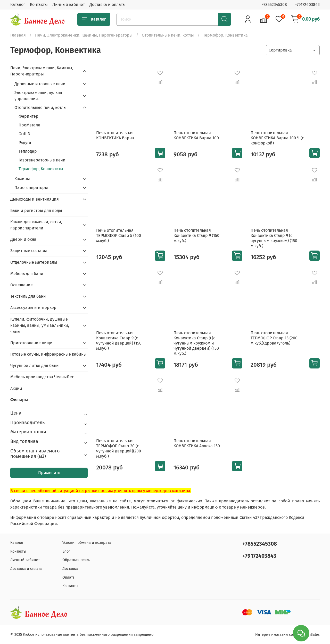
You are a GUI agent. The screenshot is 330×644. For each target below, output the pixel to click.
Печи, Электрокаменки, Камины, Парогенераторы (84, 35)
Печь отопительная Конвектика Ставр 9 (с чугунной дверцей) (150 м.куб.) (119, 341)
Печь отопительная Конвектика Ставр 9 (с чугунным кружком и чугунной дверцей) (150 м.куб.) (196, 343)
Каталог (18, 5)
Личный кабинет (69, 5)
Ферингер (28, 116)
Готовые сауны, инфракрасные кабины (48, 354)
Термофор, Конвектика (41, 169)
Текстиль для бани (28, 296)
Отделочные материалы (34, 262)
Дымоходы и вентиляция (35, 199)
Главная (18, 35)
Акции (16, 388)
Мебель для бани (27, 274)
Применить (49, 473)
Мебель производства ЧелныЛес (42, 377)
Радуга (25, 143)
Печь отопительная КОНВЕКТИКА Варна (115, 135)
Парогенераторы (31, 188)
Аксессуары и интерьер (33, 308)
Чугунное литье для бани (35, 366)
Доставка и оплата (107, 5)
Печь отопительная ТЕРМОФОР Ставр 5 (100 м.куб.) (119, 235)
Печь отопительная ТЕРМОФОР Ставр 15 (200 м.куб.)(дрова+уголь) (274, 338)
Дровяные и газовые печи (40, 84)
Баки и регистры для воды (36, 211)
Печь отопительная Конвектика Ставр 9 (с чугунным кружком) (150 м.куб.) (274, 238)
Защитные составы (29, 251)
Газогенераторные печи (42, 160)
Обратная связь (76, 560)
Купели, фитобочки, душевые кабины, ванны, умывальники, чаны (40, 325)
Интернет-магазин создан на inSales (287, 635)
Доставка (70, 569)
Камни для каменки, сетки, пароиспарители (36, 225)
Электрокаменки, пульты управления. (38, 96)
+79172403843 (307, 5)
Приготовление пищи (31, 343)
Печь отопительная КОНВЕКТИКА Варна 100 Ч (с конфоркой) (277, 138)
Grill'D (24, 134)
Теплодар (28, 151)
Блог (66, 551)
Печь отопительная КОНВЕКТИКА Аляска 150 (197, 443)
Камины (22, 179)
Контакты (39, 5)
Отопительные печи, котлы (168, 35)
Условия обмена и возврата (87, 543)
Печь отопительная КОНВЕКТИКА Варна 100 (196, 135)
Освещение (22, 285)
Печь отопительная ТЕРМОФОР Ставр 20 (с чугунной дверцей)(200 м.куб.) (119, 448)
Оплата (68, 577)
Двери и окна (23, 239)
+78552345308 (274, 5)
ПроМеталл (29, 125)
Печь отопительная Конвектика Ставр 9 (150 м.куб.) (196, 235)
